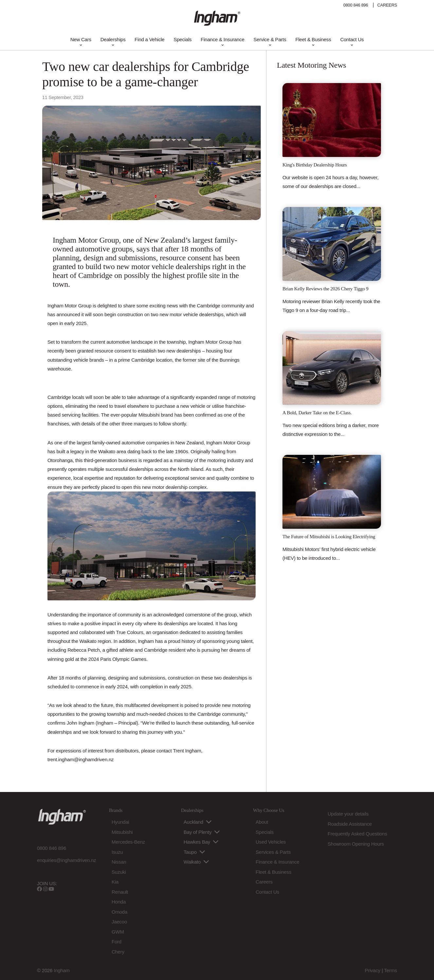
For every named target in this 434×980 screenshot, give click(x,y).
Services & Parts (273, 852)
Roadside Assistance (350, 824)
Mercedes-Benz (128, 842)
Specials (182, 39)
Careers (264, 882)
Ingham (62, 970)
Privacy (372, 970)
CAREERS (387, 5)
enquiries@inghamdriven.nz (67, 860)
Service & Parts (270, 39)
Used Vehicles (271, 842)
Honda (119, 902)
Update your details (348, 814)
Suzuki (119, 872)
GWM (118, 932)
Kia (115, 882)
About (262, 822)
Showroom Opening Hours (356, 844)
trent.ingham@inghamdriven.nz (81, 759)
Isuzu (117, 852)
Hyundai (120, 822)
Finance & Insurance (222, 39)
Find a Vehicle (149, 39)
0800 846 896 (356, 5)
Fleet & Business (313, 39)
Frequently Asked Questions (357, 834)
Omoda (119, 912)
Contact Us (352, 39)
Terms (390, 970)
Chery (118, 952)
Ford (117, 942)
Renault (120, 892)
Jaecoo (119, 922)
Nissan (119, 862)
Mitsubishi (122, 832)
